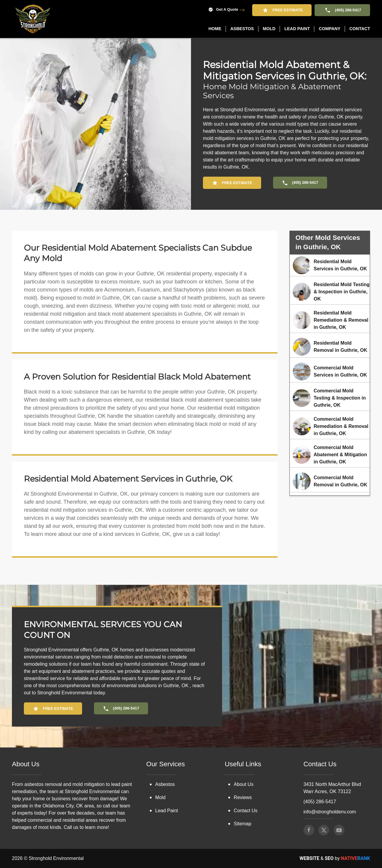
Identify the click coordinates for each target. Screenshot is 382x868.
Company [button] (330, 29)
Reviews (243, 797)
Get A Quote (223, 10)
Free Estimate (282, 10)
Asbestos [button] (242, 29)
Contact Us (245, 811)
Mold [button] (269, 29)
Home (215, 29)
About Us (244, 784)
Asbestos (165, 784)
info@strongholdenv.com (330, 812)
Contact (360, 29)
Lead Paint (167, 811)
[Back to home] (33, 19)
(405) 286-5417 (342, 10)
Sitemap (242, 824)
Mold (160, 797)
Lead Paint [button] (297, 29)
